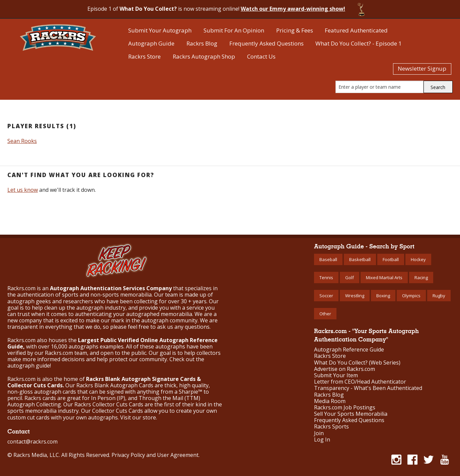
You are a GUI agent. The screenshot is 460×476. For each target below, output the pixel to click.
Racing (421, 277)
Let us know (23, 190)
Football (391, 259)
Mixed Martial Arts (384, 277)
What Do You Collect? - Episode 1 (359, 43)
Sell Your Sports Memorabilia (351, 414)
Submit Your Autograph (160, 30)
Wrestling (355, 296)
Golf (350, 277)
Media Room (330, 401)
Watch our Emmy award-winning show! (293, 9)
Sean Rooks (22, 141)
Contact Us (261, 56)
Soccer (326, 296)
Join (319, 433)
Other (325, 314)
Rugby (439, 296)
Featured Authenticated (356, 30)
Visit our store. (139, 417)
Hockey (418, 259)
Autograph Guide (151, 43)
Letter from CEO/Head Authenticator (360, 382)
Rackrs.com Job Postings (345, 408)
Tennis (326, 277)
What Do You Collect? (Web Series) (357, 363)
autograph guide (29, 366)
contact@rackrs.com (32, 442)
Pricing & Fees (295, 30)
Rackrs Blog (202, 43)
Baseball (328, 259)
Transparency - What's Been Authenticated (368, 388)
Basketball (360, 259)
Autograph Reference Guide (349, 350)
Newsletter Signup (422, 68)
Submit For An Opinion (234, 30)
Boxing (383, 296)
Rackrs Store (144, 56)
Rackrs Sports (331, 427)
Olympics (411, 296)
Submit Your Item (336, 375)
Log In (322, 440)
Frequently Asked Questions (266, 43)
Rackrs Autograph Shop (204, 56)
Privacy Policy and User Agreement (155, 455)
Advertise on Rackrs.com (344, 369)
